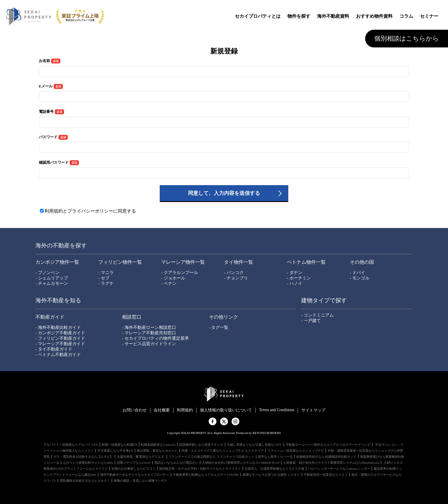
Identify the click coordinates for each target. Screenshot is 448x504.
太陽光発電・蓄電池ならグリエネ (141, 457)
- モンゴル (360, 278)
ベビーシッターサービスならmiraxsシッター (339, 469)
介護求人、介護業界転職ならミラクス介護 (274, 469)
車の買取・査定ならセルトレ (157, 451)
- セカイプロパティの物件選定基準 (155, 338)
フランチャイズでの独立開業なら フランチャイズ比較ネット (211, 457)
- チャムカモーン (52, 283)
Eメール (46, 86)
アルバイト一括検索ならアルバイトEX (71, 445)
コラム (406, 16)
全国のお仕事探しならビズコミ (133, 469)
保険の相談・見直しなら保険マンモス (140, 481)
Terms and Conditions (277, 410)
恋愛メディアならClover (134, 463)
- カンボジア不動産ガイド (60, 333)
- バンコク (234, 273)
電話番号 (46, 112)
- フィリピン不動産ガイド (60, 338)
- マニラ (106, 273)
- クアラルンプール (180, 273)
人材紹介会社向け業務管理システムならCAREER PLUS (241, 463)
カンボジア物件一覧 (57, 262)
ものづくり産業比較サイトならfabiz (88, 463)
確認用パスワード (54, 162)
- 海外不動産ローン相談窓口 (149, 327)
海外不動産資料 (333, 16)
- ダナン (295, 273)
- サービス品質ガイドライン (149, 344)
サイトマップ (313, 410)
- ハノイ (295, 283)
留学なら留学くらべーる (275, 457)
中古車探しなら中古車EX (115, 451)
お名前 (44, 61)
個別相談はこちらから (407, 38)
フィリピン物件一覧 (120, 262)
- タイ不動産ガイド (54, 349)
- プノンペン (47, 273)
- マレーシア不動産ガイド (60, 344)
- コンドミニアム (317, 315)
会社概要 (162, 410)
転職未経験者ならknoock (158, 445)
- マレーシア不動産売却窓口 (149, 333)
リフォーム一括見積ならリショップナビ (296, 451)
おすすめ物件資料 (374, 16)
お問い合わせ (135, 410)
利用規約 (185, 410)
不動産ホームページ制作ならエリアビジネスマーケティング (328, 445)
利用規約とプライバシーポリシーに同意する (90, 211)
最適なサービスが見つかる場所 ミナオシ (271, 475)
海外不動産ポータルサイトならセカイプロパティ (135, 475)
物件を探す (299, 16)
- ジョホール (173, 278)
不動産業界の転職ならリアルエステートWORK (206, 475)
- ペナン (169, 283)
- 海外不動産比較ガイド (58, 327)
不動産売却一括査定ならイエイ (326, 475)
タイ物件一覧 (239, 262)
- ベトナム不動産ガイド (58, 355)
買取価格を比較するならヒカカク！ (85, 481)
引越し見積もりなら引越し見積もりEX (254, 445)
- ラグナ (106, 283)
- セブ (104, 278)
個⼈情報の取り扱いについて (226, 410)
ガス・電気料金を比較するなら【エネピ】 (83, 457)
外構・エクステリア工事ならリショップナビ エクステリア (223, 451)
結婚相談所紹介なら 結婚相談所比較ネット (327, 457)
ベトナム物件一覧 (306, 262)
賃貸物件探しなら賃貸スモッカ (201, 445)
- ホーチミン (299, 278)
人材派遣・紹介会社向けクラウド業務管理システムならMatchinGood (331, 463)
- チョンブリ (236, 278)
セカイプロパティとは (258, 16)
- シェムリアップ (52, 278)
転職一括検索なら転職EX (120, 445)
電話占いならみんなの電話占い (176, 463)
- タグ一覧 (219, 327)
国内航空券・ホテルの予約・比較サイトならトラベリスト (200, 469)
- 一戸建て (311, 321)
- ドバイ (357, 273)
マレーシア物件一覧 (183, 262)
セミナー (429, 16)
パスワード (48, 137)
